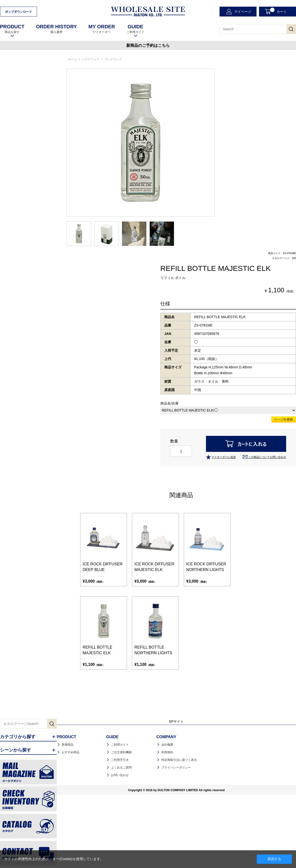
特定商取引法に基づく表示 (179, 760)
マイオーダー (102, 29)
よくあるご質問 (121, 768)
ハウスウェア (91, 59)
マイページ (243, 12)
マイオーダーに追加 (224, 457)
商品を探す (12, 29)
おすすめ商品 (71, 752)
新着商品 (68, 745)
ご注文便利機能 (121, 752)
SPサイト (176, 721)
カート (278, 11)
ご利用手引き (120, 760)
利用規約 (167, 752)
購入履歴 (56, 29)
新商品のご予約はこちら (148, 45)
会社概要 (167, 745)
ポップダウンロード (18, 12)
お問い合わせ (120, 775)
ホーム (73, 59)
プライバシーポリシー (176, 768)
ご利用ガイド (135, 29)
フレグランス (113, 59)
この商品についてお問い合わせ (267, 457)
